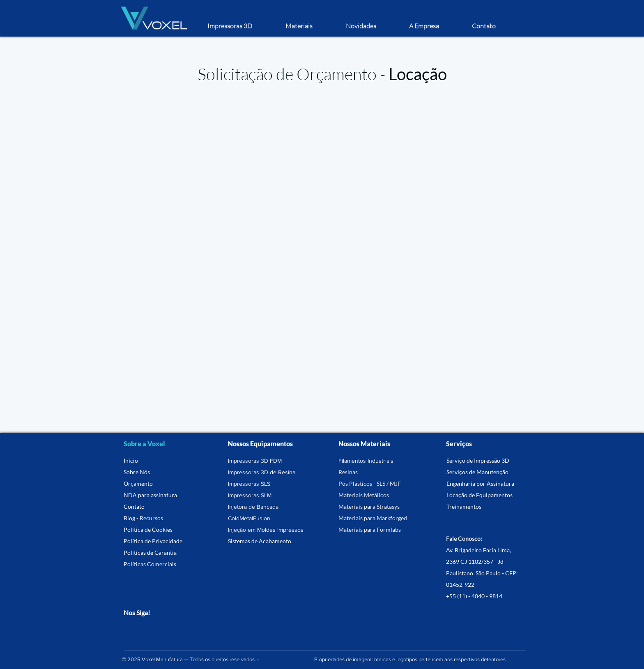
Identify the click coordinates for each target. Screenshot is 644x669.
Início (131, 460)
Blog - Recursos (143, 518)
